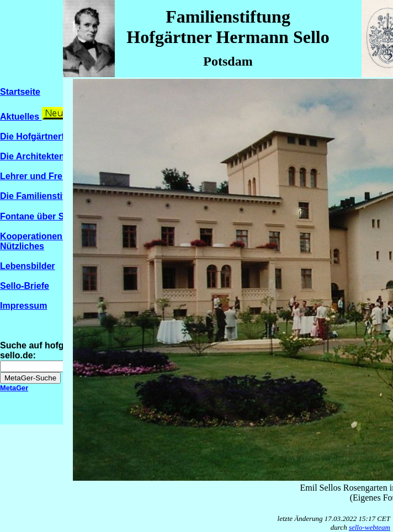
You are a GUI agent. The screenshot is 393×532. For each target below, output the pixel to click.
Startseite (20, 92)
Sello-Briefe (25, 286)
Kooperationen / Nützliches (34, 241)
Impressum (23, 306)
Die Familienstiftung (42, 196)
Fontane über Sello (45, 216)
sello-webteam (370, 527)
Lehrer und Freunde (42, 176)
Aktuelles (21, 117)
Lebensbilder (28, 266)
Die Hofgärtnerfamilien (47, 136)
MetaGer (14, 388)
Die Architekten (32, 156)
